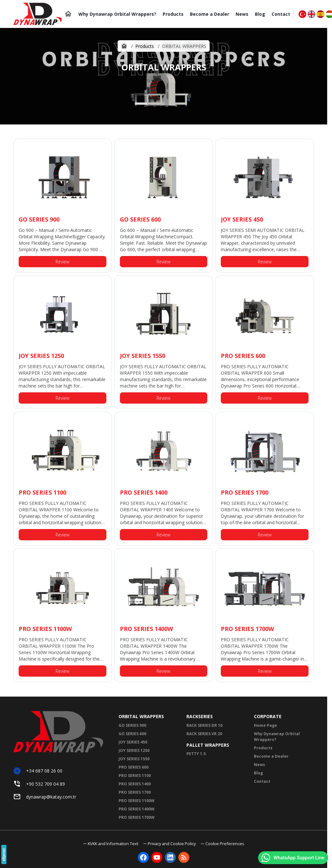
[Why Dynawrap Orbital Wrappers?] (117, 14)
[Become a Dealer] (210, 14)
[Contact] (281, 14)
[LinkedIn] (170, 857)
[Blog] (260, 14)
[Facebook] (143, 857)
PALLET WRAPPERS (208, 745)
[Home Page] (68, 14)
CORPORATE (268, 716)
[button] (223, 844)
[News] (242, 14)
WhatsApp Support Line (292, 858)
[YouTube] (157, 857)
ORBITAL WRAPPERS (141, 716)
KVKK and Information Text (113, 844)
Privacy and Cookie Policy (172, 844)
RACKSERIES (200, 716)
